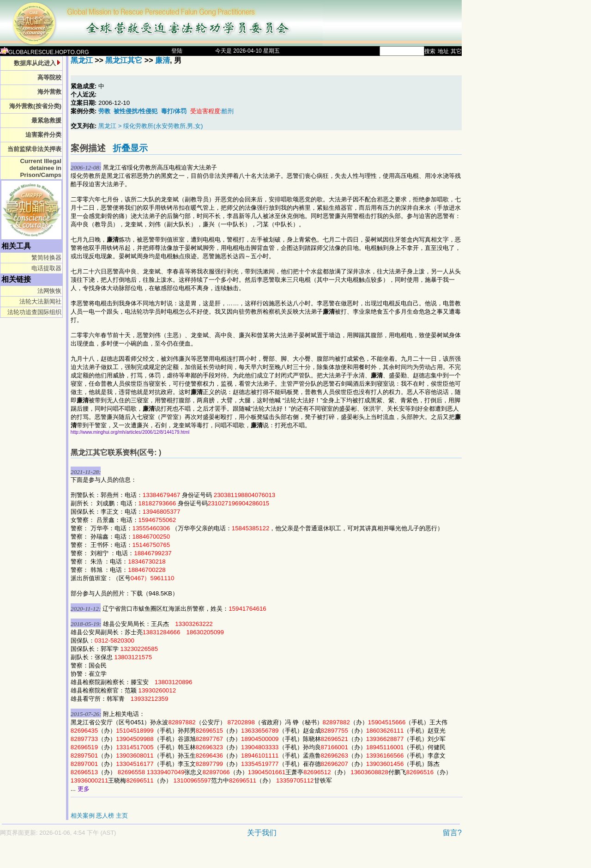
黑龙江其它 (124, 60)
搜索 (430, 51)
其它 (456, 51)
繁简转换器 (46, 258)
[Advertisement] (199, 857)
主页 (122, 816)
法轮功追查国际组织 (34, 312)
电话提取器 (46, 268)
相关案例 (83, 816)
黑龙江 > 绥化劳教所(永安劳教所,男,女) (151, 126)
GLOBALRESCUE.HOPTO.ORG (45, 52)
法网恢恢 (49, 291)
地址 (443, 51)
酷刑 (228, 111)
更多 (84, 789)
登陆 (177, 51)
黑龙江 (82, 60)
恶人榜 (105, 816)
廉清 (163, 60)
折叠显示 (130, 148)
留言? (452, 833)
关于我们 (262, 833)
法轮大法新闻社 (40, 301)
